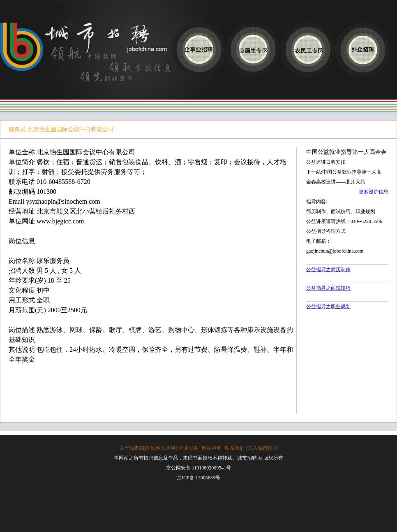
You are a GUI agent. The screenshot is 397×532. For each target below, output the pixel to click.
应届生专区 (253, 50)
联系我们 (235, 448)
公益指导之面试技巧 (328, 288)
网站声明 (212, 448)
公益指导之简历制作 (328, 269)
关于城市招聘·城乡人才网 (147, 448)
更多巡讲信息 (374, 192)
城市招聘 (86, 61)
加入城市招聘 (263, 448)
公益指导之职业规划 (328, 307)
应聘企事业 (198, 50)
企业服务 (188, 448)
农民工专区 (308, 50)
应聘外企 (362, 50)
